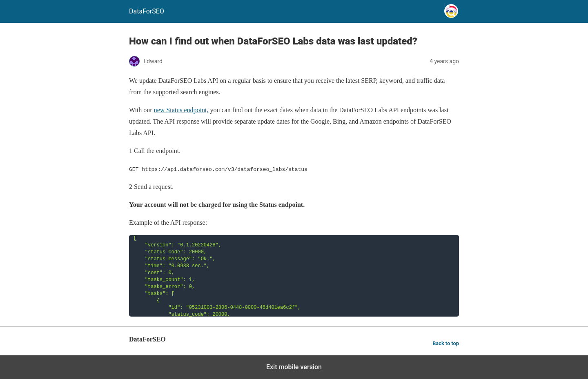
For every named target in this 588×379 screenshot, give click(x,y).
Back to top (446, 343)
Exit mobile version (294, 367)
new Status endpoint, (181, 110)
